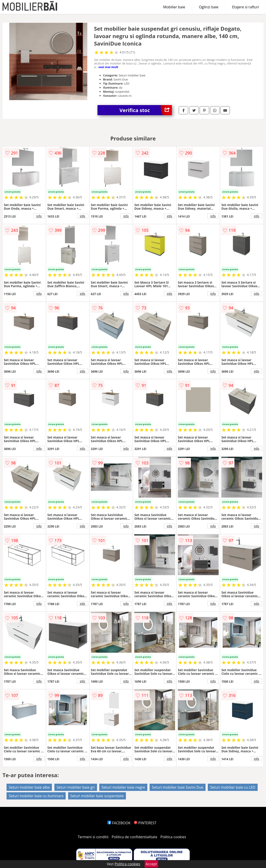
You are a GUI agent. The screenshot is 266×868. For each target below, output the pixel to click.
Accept (151, 864)
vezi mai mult (108, 67)
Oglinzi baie (209, 7)
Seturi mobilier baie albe (29, 787)
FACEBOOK (119, 823)
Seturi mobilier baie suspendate (97, 796)
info (39, 216)
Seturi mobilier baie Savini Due (178, 787)
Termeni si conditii (93, 837)
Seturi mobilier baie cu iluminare (36, 796)
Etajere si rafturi (246, 7)
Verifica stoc (146, 110)
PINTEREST (145, 823)
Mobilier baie (174, 7)
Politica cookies (173, 837)
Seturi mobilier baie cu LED (233, 787)
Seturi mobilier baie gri (76, 787)
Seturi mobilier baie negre (123, 787)
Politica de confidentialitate (134, 837)
